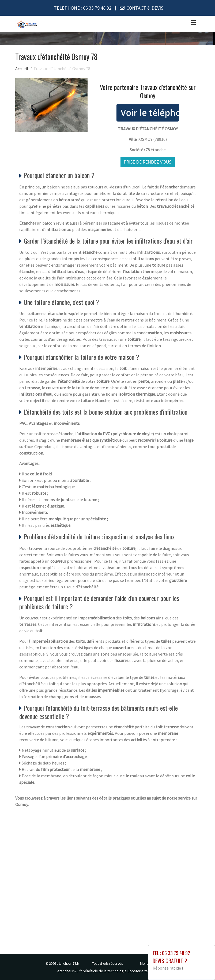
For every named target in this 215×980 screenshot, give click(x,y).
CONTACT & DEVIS (145, 8)
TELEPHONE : (83, 8)
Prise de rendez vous (148, 162)
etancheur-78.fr (68, 963)
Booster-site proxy (143, 971)
